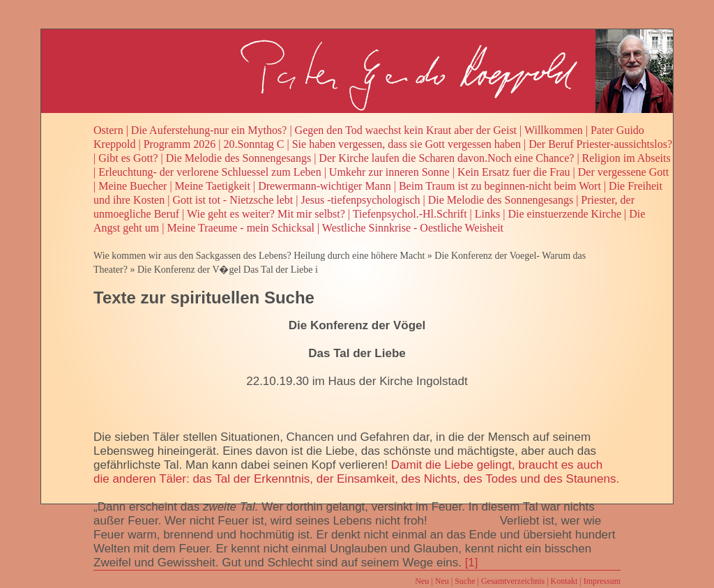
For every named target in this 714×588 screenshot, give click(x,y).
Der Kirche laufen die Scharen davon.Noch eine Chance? (446, 158)
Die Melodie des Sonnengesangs (238, 158)
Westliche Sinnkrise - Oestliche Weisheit (413, 228)
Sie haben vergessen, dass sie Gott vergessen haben (407, 144)
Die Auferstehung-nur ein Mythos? (209, 130)
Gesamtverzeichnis (513, 581)
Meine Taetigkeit (213, 186)
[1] (472, 563)
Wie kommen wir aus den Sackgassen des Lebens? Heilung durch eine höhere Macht (259, 256)
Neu (422, 581)
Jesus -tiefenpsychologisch (360, 200)
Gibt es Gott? (128, 158)
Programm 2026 (180, 144)
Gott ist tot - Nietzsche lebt (233, 200)
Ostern (108, 130)
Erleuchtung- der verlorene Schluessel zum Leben (210, 172)
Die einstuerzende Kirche (564, 214)
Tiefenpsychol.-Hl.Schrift (410, 214)
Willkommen (554, 130)
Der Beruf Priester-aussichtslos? (600, 144)
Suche (465, 581)
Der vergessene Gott (623, 172)
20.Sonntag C (253, 144)
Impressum (602, 581)
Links (487, 214)
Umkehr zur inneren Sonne (389, 172)
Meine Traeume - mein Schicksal (241, 228)
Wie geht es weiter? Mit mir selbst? (266, 214)
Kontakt (564, 581)
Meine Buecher (132, 186)
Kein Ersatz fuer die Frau (514, 172)
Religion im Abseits (626, 158)
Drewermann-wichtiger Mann (325, 186)
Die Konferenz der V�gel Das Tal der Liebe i (228, 270)
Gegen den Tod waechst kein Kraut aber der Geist (406, 130)
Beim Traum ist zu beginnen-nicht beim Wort (500, 186)
